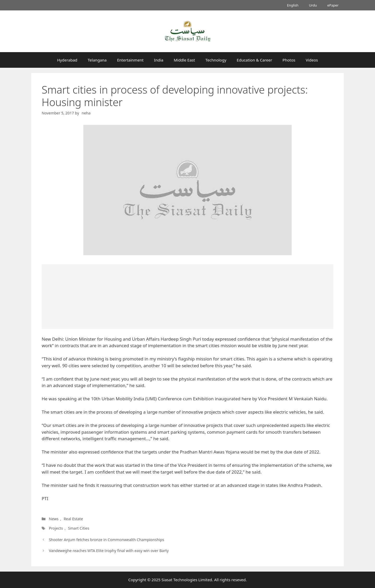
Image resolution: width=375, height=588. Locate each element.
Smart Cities (79, 528)
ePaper (333, 5)
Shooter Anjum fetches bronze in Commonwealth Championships (107, 540)
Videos (312, 60)
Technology (216, 60)
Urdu (313, 5)
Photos (289, 60)
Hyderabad (67, 60)
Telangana (97, 60)
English (293, 5)
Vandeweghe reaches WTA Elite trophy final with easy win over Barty (109, 551)
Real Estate (73, 519)
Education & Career (254, 60)
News (54, 519)
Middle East (184, 60)
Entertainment (130, 60)
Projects (56, 528)
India (159, 60)
